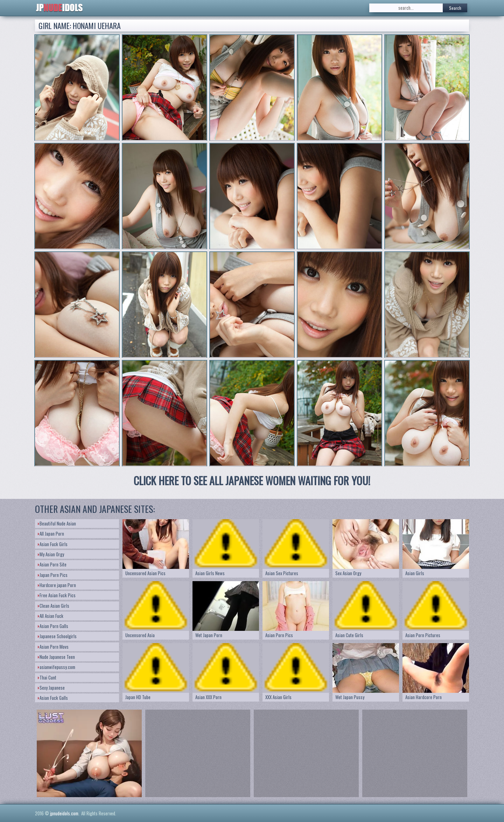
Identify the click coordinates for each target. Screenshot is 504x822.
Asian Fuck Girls (53, 544)
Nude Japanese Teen (56, 657)
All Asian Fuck (51, 616)
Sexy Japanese (51, 688)
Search (455, 8)
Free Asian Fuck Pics (57, 595)
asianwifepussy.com (57, 667)
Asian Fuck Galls (53, 698)
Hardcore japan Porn (57, 585)
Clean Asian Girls (54, 606)
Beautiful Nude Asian (57, 523)
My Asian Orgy (51, 554)
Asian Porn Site (52, 564)
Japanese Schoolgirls (57, 636)
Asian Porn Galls (53, 626)
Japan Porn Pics (53, 575)
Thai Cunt (47, 677)
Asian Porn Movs (53, 647)
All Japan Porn (51, 534)
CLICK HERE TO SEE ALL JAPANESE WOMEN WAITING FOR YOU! (252, 480)
